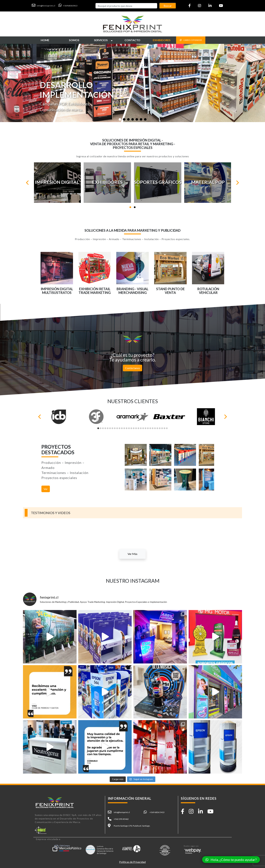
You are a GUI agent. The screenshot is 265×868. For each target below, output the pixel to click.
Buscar (168, 6)
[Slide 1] (120, 119)
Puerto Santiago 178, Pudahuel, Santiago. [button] (132, 826)
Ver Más (132, 554)
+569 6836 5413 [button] (157, 812)
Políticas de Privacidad (132, 862)
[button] (45, 5)
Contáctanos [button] (132, 368)
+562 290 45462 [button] (121, 819)
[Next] (237, 183)
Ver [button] (46, 489)
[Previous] (28, 183)
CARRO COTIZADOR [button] (191, 40)
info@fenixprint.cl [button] (122, 812)
